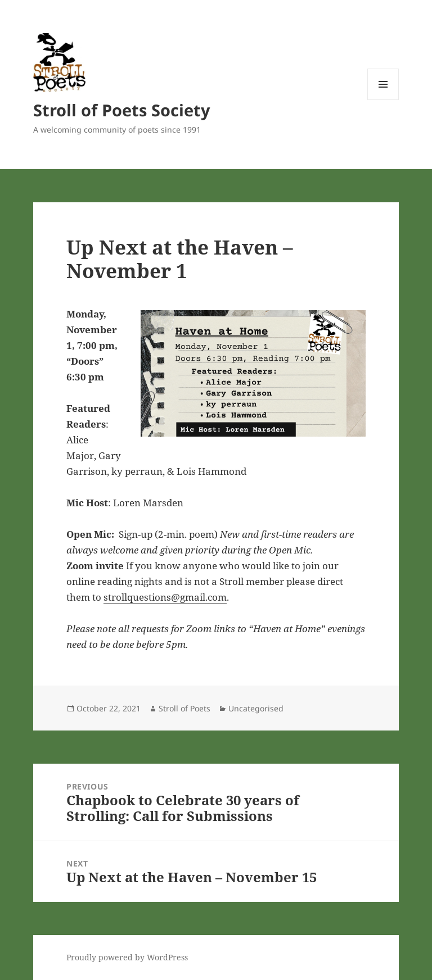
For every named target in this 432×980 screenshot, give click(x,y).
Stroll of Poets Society (122, 110)
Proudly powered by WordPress (127, 957)
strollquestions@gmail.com (165, 597)
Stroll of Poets (184, 708)
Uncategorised (256, 708)
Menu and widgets (383, 100)
